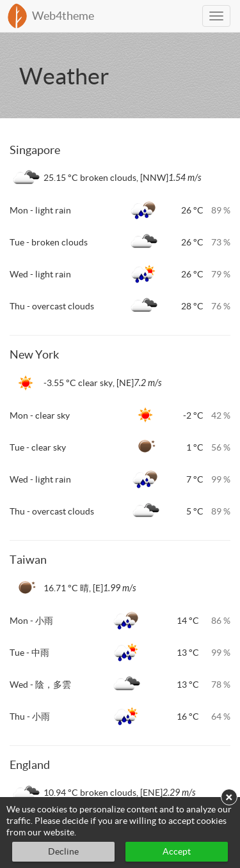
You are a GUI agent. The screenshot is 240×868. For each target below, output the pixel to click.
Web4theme (63, 16)
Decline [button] (63, 851)
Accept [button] (177, 851)
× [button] (229, 797)
